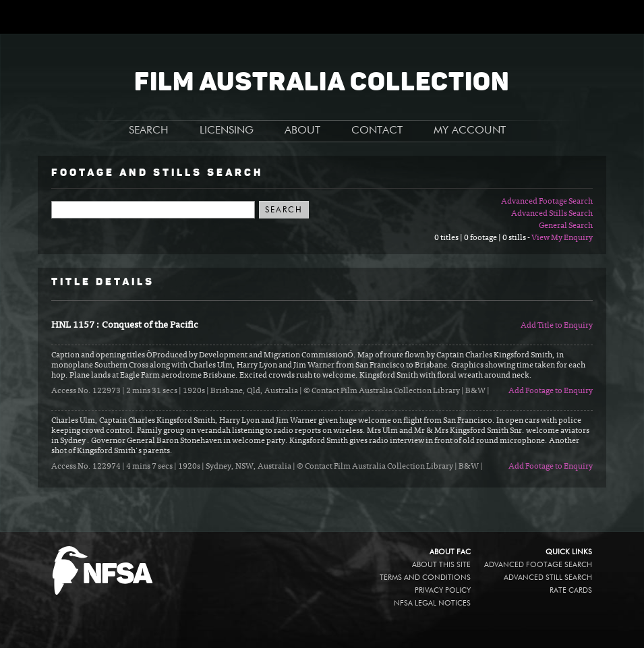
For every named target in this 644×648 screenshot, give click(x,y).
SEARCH (149, 131)
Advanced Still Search (548, 578)
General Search (566, 226)
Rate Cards (571, 590)
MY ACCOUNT (470, 131)
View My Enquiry (562, 238)
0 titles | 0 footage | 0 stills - (483, 238)
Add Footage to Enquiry (551, 391)
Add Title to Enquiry (557, 326)
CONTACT (377, 131)
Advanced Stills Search (552, 214)
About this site (441, 565)
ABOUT (302, 131)
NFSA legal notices (432, 603)
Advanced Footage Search (547, 202)
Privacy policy (443, 590)
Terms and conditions (425, 578)
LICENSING (227, 131)
